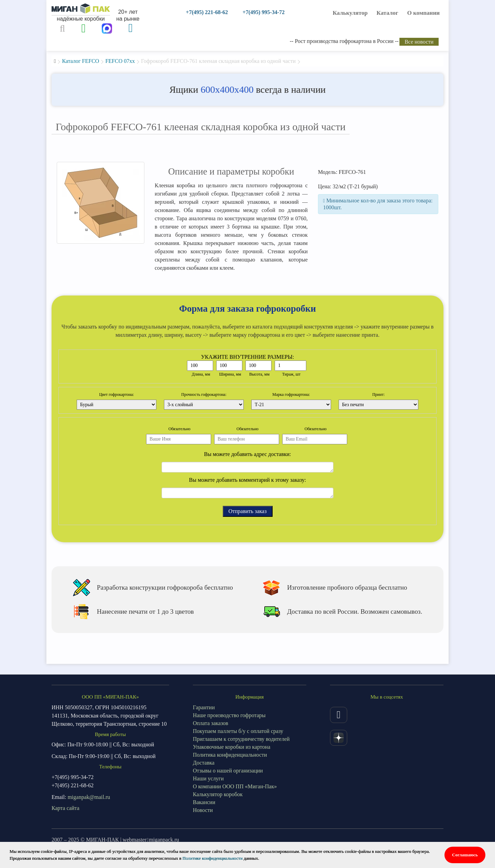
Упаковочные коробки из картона (232, 747)
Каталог (387, 13)
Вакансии (204, 802)
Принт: (378, 394)
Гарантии (204, 707)
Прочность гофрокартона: (204, 394)
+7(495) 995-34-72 (264, 12)
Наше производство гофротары (229, 715)
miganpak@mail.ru (89, 797)
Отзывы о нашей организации (228, 771)
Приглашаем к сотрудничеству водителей (241, 739)
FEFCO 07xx (120, 61)
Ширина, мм (230, 374)
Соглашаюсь (465, 855)
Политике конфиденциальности (213, 858)
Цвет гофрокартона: (116, 394)
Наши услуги (208, 778)
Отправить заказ (248, 511)
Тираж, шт (291, 374)
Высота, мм (259, 374)
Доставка (204, 763)
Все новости (419, 42)
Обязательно (179, 429)
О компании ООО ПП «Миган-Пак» (235, 786)
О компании (423, 13)
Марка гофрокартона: (291, 394)
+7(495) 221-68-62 (207, 12)
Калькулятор (350, 13)
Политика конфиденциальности (230, 755)
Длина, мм (201, 374)
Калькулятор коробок (218, 794)
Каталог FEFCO (80, 61)
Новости (203, 810)
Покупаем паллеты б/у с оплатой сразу (238, 731)
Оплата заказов (211, 723)
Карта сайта (65, 808)
